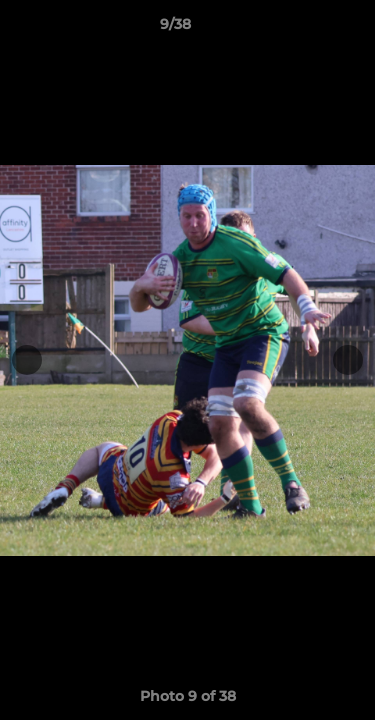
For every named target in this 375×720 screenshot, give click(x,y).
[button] (303, 29)
